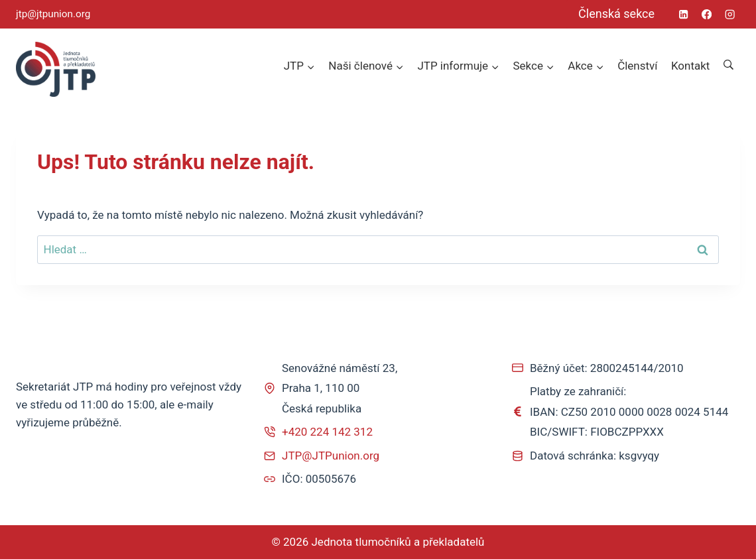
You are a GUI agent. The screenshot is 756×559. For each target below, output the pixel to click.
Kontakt (691, 66)
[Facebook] (707, 14)
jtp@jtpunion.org (53, 14)
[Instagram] (730, 14)
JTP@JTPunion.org (331, 456)
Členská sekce (616, 14)
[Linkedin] (683, 14)
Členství (637, 66)
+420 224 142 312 (327, 432)
